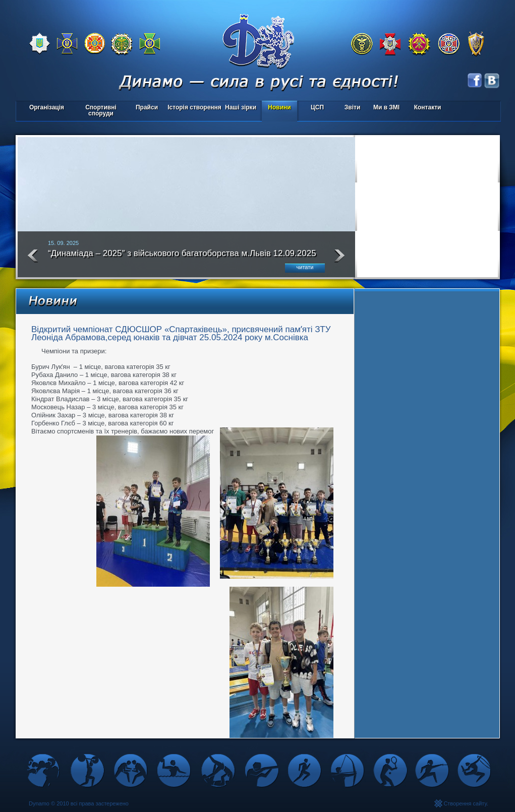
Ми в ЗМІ (386, 107)
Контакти (428, 107)
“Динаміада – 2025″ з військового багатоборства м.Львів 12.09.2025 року (182, 258)
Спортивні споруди (101, 110)
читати (305, 267)
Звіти (352, 107)
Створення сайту (465, 803)
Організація (47, 107)
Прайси (147, 107)
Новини (279, 107)
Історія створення (194, 107)
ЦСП (315, 108)
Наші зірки (239, 108)
